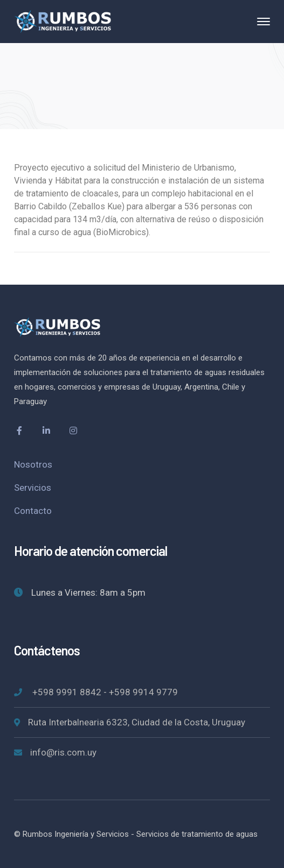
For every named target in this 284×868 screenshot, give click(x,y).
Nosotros (33, 464)
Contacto (33, 511)
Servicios (33, 488)
